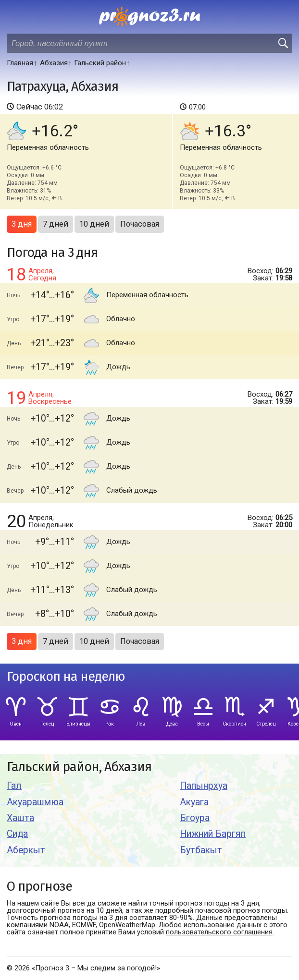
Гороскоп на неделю (66, 677)
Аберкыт (26, 850)
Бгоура (195, 818)
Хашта (20, 818)
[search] (283, 43)
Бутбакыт (201, 850)
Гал (14, 786)
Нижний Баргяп (213, 834)
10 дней (94, 224)
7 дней (56, 224)
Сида (17, 834)
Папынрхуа (204, 786)
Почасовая (140, 224)
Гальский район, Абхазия (79, 767)
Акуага (194, 802)
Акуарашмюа (35, 802)
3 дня (22, 224)
